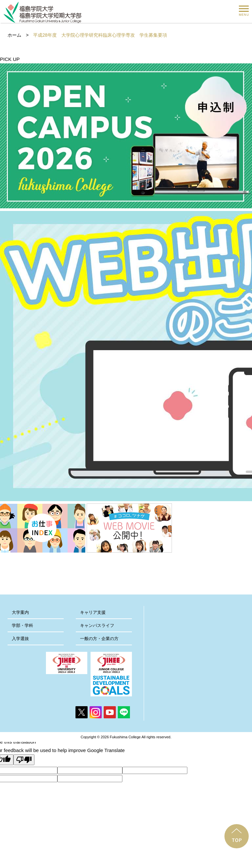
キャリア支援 (93, 612)
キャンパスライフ (97, 625)
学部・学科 (22, 625)
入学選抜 (20, 639)
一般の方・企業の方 (99, 639)
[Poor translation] (24, 760)
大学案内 (20, 612)
